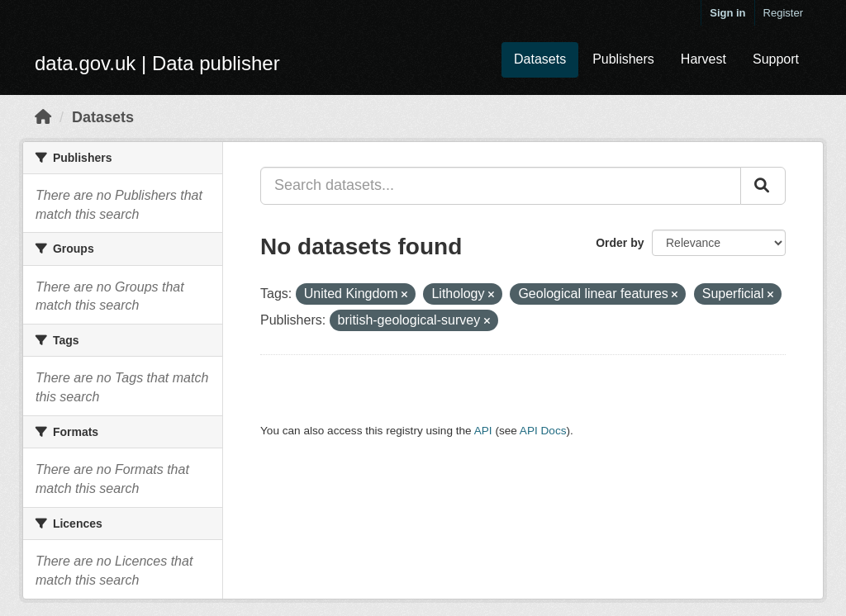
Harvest (703, 59)
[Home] (43, 117)
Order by (620, 243)
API (483, 431)
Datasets (540, 59)
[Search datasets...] (501, 186)
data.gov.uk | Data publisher (157, 63)
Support (776, 59)
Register (783, 13)
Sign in (727, 13)
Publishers (623, 59)
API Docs (543, 431)
